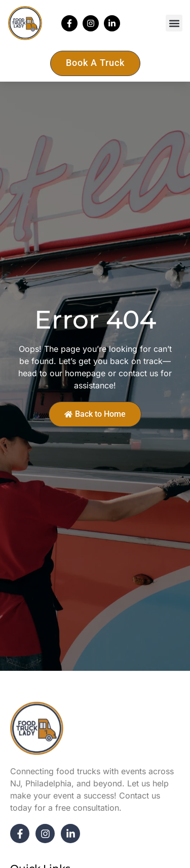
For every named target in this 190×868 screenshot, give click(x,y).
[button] (174, 23)
